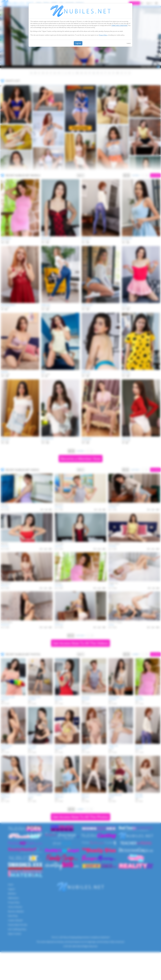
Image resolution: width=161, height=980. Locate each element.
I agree (78, 43)
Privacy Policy (103, 35)
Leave (129, 43)
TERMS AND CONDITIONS (119, 25)
